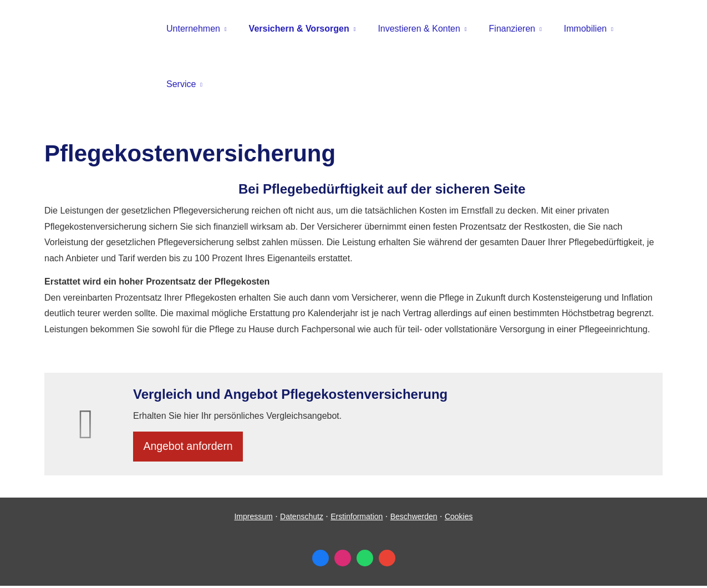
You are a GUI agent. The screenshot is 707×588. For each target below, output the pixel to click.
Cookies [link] (459, 519)
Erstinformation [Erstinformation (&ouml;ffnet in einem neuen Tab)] (357, 519)
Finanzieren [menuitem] (512, 29)
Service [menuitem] (181, 84)
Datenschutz (302, 519)
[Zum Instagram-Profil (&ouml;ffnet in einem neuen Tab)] (343, 560)
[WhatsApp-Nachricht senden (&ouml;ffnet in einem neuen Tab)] (365, 560)
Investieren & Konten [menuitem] (419, 29)
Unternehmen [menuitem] (193, 29)
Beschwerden (414, 519)
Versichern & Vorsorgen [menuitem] (299, 29)
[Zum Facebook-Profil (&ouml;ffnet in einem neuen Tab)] (321, 560)
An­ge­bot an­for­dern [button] (190, 447)
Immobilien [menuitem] (585, 29)
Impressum (253, 519)
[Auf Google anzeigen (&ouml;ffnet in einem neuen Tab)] (387, 560)
